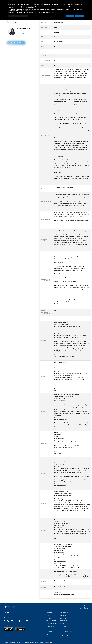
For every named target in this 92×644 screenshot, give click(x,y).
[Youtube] (25, 621)
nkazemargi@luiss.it (22, 33)
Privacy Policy (50, 632)
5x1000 (48, 634)
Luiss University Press (52, 624)
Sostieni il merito (65, 624)
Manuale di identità (51, 621)
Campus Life (49, 618)
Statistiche (49, 629)
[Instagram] (13, 621)
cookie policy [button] (31, 8)
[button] (16, 43)
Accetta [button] (79, 16)
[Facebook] (6, 621)
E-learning (63, 618)
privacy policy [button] (63, 4)
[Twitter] (17, 621)
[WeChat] (28, 621)
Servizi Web (63, 616)
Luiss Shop (49, 616)
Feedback (63, 629)
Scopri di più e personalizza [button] (18, 16)
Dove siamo (49, 613)
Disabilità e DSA (64, 621)
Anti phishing (64, 626)
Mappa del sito (64, 636)
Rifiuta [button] (70, 16)
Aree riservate (64, 613)
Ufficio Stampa (50, 626)
